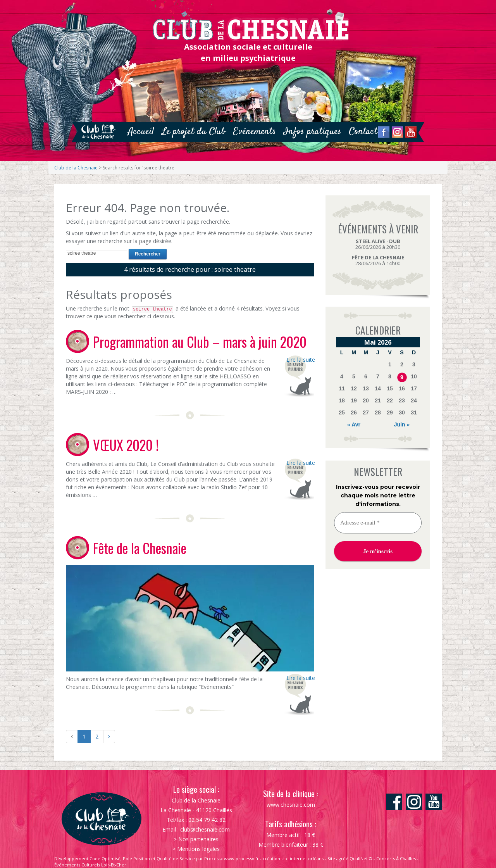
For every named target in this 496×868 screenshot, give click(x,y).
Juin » (402, 425)
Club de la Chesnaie (76, 168)
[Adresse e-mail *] (378, 523)
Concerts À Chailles (396, 859)
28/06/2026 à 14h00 (378, 260)
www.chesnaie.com (291, 805)
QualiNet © (361, 859)
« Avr (354, 425)
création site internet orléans (293, 859)
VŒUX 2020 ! (126, 445)
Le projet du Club (194, 132)
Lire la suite (300, 360)
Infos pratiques (313, 132)
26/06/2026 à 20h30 (378, 244)
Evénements (255, 132)
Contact (363, 132)
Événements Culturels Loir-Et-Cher (90, 865)
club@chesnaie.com (205, 829)
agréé (342, 859)
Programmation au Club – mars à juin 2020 (200, 342)
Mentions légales (198, 849)
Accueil (141, 132)
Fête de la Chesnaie (140, 548)
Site (331, 859)
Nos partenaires (198, 839)
